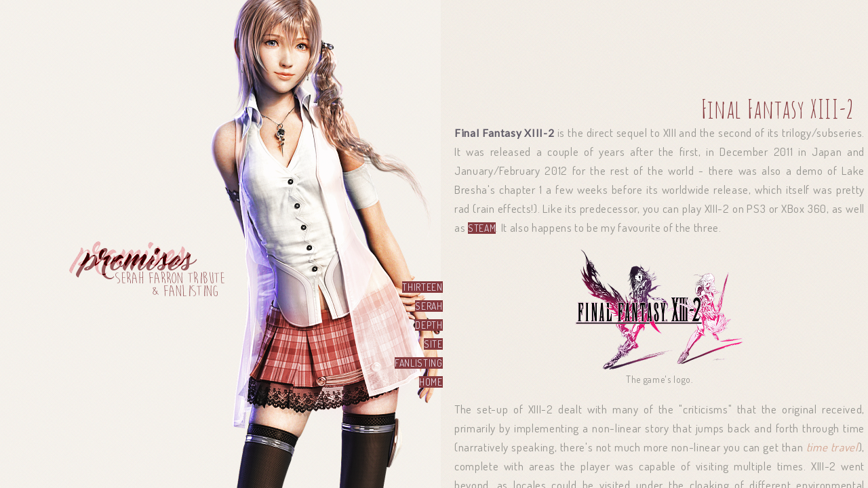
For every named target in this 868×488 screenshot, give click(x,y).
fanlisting (419, 363)
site (433, 344)
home (431, 382)
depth (429, 325)
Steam (482, 228)
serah (429, 306)
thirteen (422, 287)
